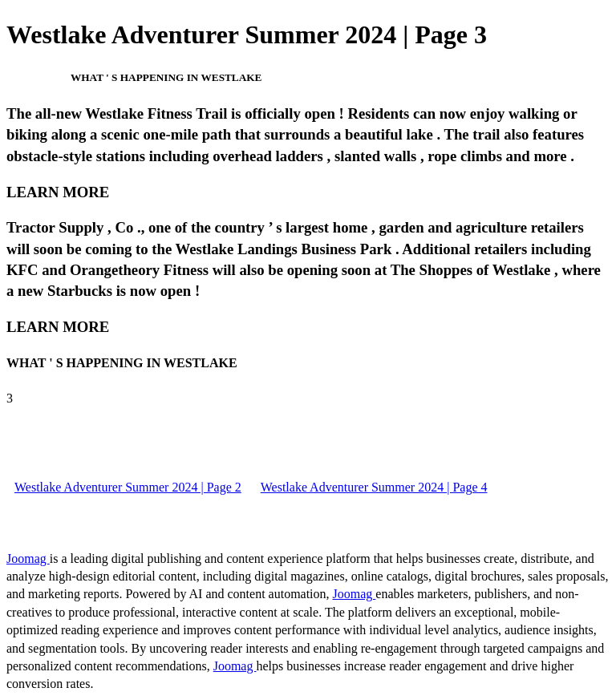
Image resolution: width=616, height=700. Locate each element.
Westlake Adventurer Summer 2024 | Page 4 (374, 487)
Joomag (28, 558)
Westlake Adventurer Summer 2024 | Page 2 (128, 487)
